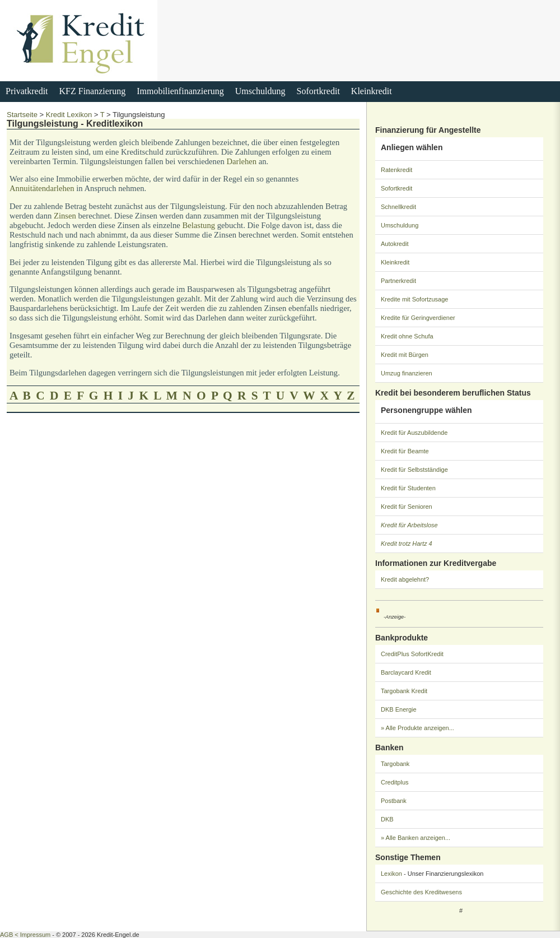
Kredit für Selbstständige (414, 470)
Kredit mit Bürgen (405, 355)
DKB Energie (399, 709)
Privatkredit (27, 91)
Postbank (394, 801)
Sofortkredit (318, 91)
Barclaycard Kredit (406, 672)
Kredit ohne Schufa (407, 336)
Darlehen (241, 161)
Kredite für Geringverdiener (418, 318)
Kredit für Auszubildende (414, 433)
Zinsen (65, 216)
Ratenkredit (396, 170)
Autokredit (395, 244)
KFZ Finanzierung (93, 91)
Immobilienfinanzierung (180, 91)
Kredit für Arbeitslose (409, 525)
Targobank (395, 764)
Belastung (199, 225)
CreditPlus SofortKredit (412, 654)
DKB (387, 819)
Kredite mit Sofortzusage (414, 299)
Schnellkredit (398, 207)
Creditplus (395, 782)
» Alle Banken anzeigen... (416, 838)
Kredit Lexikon (69, 115)
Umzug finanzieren (407, 373)
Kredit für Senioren (407, 507)
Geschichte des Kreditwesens (421, 892)
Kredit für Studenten (408, 488)
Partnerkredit (398, 281)
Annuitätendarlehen (42, 188)
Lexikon (391, 874)
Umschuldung (260, 91)
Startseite (22, 115)
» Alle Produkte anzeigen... (417, 728)
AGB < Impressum (25, 935)
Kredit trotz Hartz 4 (407, 544)
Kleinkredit (372, 91)
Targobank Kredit (404, 691)
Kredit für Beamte (405, 451)
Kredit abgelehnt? (405, 579)
